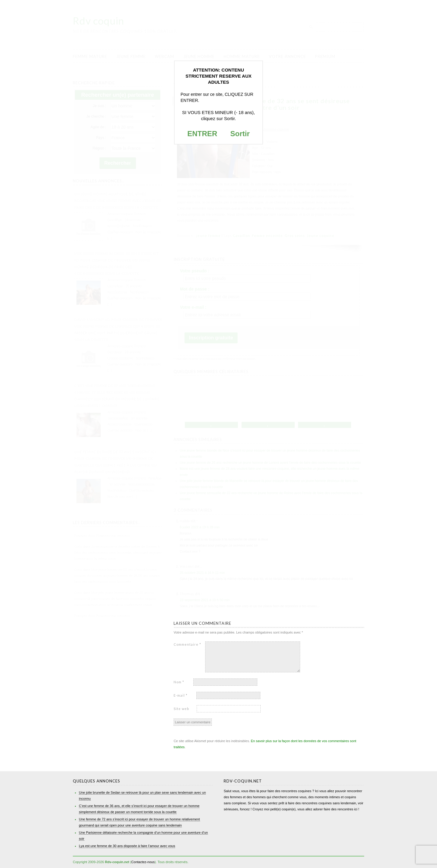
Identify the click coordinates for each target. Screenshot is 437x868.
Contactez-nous (143, 862)
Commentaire (187, 644)
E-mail (181, 695)
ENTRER (202, 134)
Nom (179, 682)
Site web (181, 709)
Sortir (240, 134)
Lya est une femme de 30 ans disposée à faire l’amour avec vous (127, 846)
